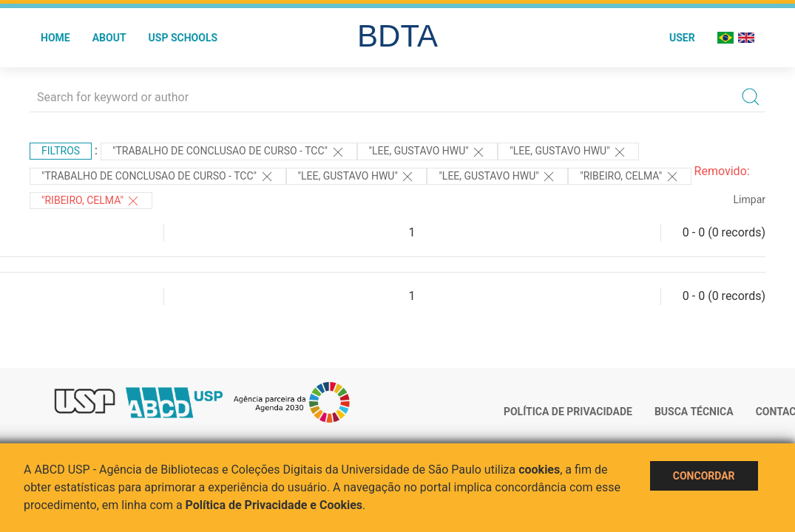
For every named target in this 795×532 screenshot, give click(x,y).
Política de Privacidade (568, 412)
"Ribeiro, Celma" (629, 177)
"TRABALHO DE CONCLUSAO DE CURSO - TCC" (229, 152)
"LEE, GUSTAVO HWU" (357, 177)
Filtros (61, 151)
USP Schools (183, 38)
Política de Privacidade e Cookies (274, 505)
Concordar (704, 476)
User (682, 38)
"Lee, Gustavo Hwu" (428, 152)
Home (55, 38)
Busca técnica (694, 412)
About (109, 38)
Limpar (750, 199)
